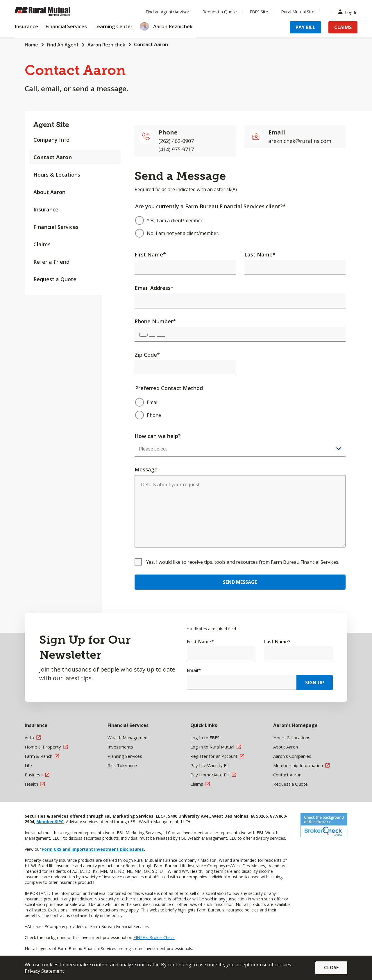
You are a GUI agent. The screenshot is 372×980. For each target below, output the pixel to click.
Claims (42, 244)
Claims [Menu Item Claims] (343, 27)
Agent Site (51, 124)
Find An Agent (63, 45)
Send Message (240, 582)
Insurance (46, 209)
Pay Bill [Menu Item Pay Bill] (305, 27)
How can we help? (158, 436)
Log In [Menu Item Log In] (349, 12)
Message (146, 469)
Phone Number (155, 321)
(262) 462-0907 (176, 141)
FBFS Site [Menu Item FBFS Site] (259, 12)
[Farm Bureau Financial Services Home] (52, 12)
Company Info (51, 140)
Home (31, 45)
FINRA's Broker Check (154, 937)
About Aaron (49, 192)
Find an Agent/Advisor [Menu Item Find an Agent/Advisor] (168, 12)
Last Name (260, 254)
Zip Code (147, 355)
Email (194, 670)
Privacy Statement (44, 971)
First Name (150, 254)
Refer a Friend (51, 262)
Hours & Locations (57, 175)
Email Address (154, 288)
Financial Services (56, 227)
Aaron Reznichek (106, 45)
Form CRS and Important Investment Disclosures (93, 849)
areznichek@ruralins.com (300, 141)
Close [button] (331, 968)
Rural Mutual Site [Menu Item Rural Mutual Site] (298, 12)
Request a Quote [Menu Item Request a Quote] (220, 12)
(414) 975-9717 (176, 149)
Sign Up (315, 683)
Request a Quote (55, 279)
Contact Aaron (151, 44)
